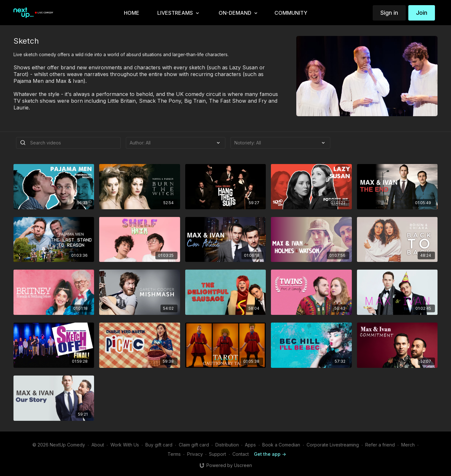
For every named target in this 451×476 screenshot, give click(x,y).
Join (422, 13)
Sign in (389, 13)
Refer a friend (380, 445)
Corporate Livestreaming (333, 445)
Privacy (195, 454)
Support (217, 454)
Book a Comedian (281, 445)
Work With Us (125, 445)
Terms (174, 454)
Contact (241, 454)
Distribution (227, 445)
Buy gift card (159, 445)
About (98, 445)
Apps (250, 445)
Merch (408, 445)
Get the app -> (270, 454)
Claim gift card (194, 445)
